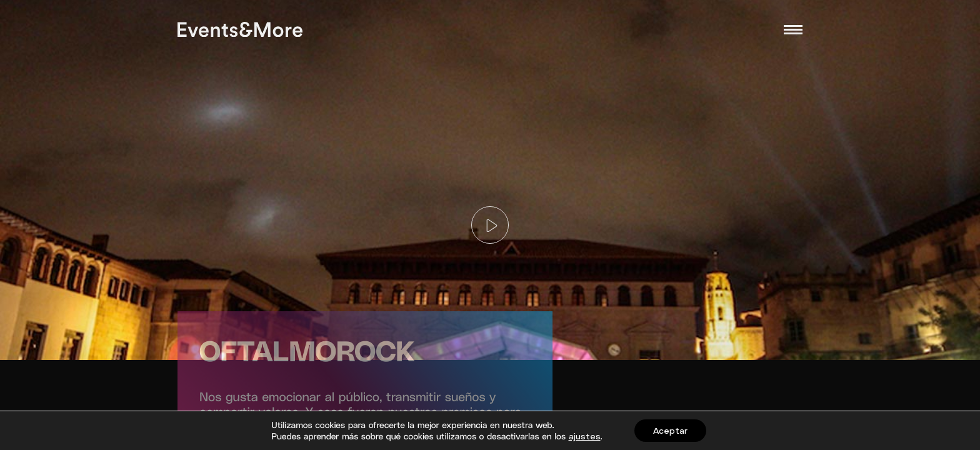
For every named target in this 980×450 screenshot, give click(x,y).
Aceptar (670, 430)
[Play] (490, 225)
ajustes (585, 436)
